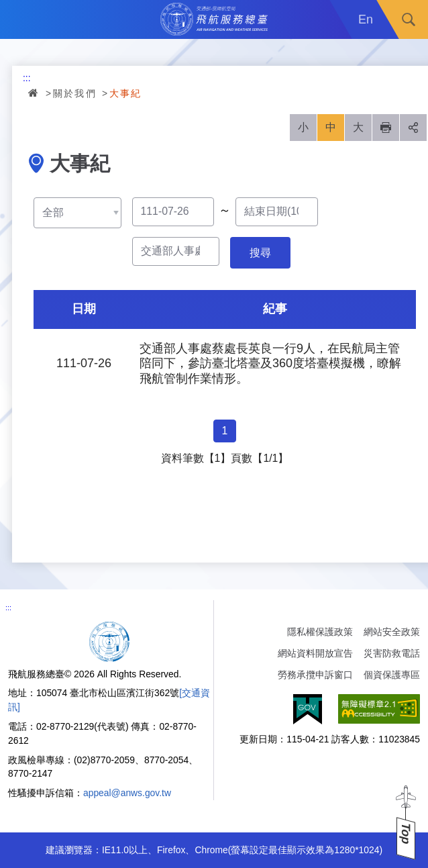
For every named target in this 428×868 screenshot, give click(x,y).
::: (27, 78)
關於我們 (75, 93)
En (366, 19)
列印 (386, 128)
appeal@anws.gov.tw (127, 793)
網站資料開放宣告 (315, 653)
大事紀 (126, 93)
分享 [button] (413, 128)
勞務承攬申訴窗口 (315, 675)
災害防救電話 (392, 653)
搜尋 (409, 19)
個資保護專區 (392, 675)
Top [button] (406, 833)
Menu (19, 19)
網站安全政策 (392, 632)
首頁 (34, 93)
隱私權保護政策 (320, 632)
